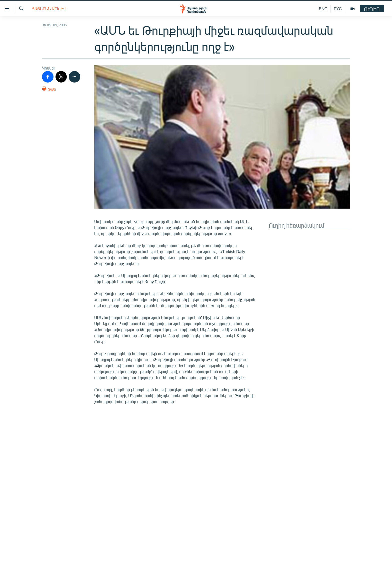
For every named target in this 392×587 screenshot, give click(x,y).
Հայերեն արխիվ (49, 9)
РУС (338, 9)
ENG (323, 9)
